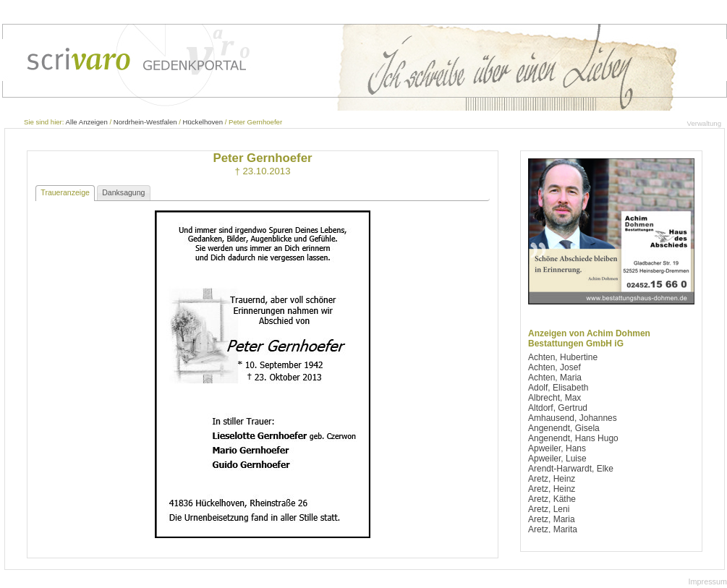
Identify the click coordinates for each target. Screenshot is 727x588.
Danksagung (123, 192)
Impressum (708, 581)
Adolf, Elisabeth (558, 388)
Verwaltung (704, 123)
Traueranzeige (65, 192)
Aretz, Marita (553, 529)
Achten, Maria (555, 378)
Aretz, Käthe (552, 499)
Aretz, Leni (549, 509)
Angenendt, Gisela (564, 428)
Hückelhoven (203, 122)
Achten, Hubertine (563, 357)
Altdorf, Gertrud (558, 408)
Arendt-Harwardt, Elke (571, 469)
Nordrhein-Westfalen (145, 122)
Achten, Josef (554, 367)
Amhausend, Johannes (573, 418)
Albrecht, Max (554, 398)
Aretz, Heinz (552, 479)
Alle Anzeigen (87, 122)
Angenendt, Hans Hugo (573, 438)
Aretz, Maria (552, 519)
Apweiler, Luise (557, 459)
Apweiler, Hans (557, 448)
